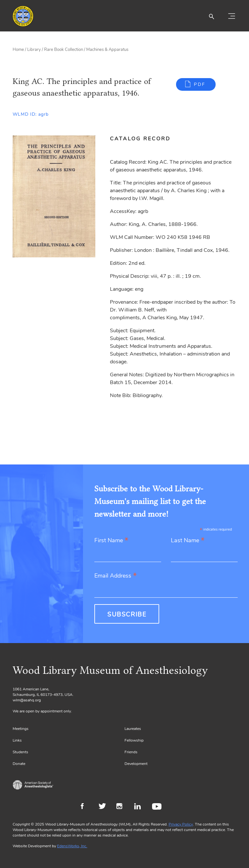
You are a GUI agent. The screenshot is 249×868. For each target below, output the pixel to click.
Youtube (158, 807)
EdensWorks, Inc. (72, 846)
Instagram (122, 807)
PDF (200, 84)
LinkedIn (140, 807)
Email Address (116, 576)
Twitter (104, 807)
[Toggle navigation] (231, 16)
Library (34, 50)
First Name (111, 541)
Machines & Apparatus (107, 50)
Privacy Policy (181, 824)
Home (18, 50)
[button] (211, 16)
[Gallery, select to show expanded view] (54, 196)
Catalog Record (140, 139)
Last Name (188, 541)
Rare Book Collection (64, 50)
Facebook (86, 807)
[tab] (144, 139)
